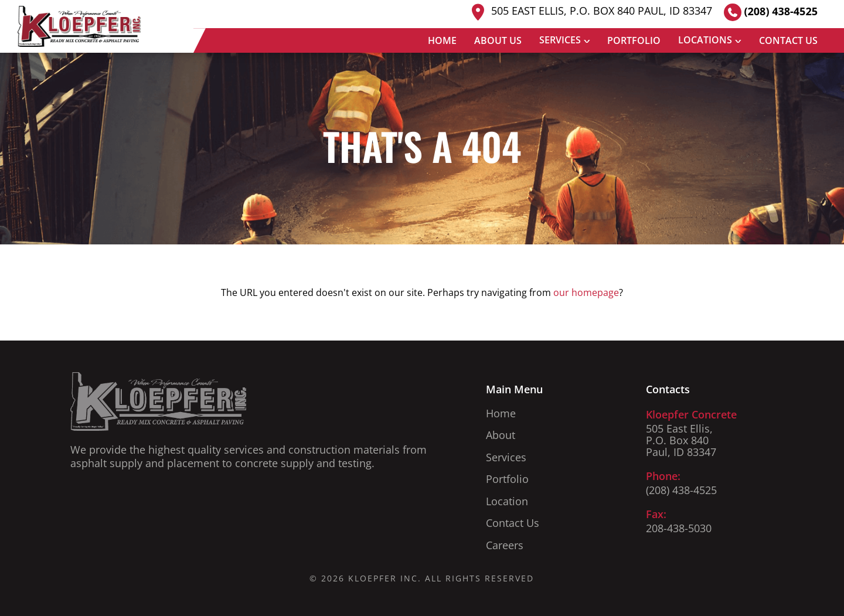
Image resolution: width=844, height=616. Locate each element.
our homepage (586, 292)
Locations (705, 40)
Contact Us (788, 40)
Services (560, 40)
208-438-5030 (679, 528)
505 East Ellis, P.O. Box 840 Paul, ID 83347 (590, 12)
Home (442, 40)
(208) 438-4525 (771, 12)
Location (507, 501)
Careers (505, 545)
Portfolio (634, 40)
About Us (498, 40)
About (501, 435)
